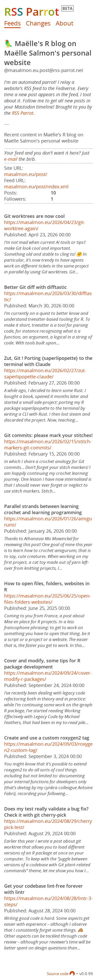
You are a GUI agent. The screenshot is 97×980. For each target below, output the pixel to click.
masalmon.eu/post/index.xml (36, 186)
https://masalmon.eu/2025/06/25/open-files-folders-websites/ (47, 599)
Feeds (12, 23)
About (64, 23)
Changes (38, 23)
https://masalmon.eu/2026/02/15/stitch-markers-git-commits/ (48, 444)
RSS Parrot (23, 113)
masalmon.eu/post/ (26, 174)
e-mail (11, 159)
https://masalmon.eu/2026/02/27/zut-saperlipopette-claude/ (45, 373)
